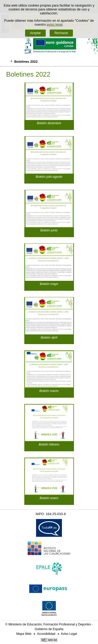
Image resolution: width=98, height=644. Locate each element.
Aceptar (35, 33)
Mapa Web (24, 634)
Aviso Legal (69, 634)
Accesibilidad (46, 634)
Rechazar (61, 33)
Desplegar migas (6, 61)
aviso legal (55, 24)
